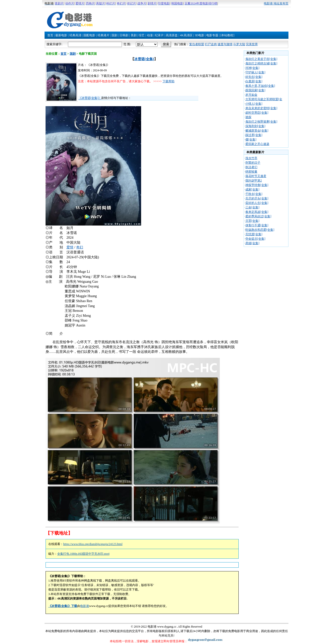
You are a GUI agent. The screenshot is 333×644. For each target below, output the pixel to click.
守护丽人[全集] (255, 72)
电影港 (85, 606)
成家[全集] (252, 189)
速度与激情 (225, 44)
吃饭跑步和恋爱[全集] (260, 230)
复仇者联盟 (197, 44)
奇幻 (80, 247)
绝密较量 (251, 172)
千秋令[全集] (254, 194)
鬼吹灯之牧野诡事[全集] (261, 122)
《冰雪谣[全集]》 (90, 98)
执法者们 (251, 167)
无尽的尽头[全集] (257, 198)
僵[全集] (251, 139)
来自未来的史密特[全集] (261, 108)
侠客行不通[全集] (257, 225)
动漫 (150, 35)
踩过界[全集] (254, 135)
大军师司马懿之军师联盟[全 (264, 99)
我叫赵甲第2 (254, 181)
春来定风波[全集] (257, 212)
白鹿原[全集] (254, 81)
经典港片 (104, 35)
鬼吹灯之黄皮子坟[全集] (261, 59)
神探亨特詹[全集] (257, 185)
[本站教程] (227, 35)
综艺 (142, 35)
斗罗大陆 (239, 44)
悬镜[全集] (252, 243)
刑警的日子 (253, 163)
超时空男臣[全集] (257, 113)
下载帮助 (168, 81)
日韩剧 (124, 35)
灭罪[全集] (252, 221)
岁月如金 (251, 95)
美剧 (134, 35)
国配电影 (89, 35)
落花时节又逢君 (256, 176)
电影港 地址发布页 (276, 3)
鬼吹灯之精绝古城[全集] (261, 63)
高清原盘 (172, 35)
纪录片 (159, 35)
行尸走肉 (211, 44)
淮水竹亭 (251, 158)
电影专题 (212, 35)
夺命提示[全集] (255, 239)
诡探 (248, 117)
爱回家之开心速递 (257, 144)
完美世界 (252, 44)
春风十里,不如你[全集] (260, 86)
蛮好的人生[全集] (257, 203)
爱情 (70, 247)
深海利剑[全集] (255, 126)
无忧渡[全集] (254, 234)
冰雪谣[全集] (144, 59)
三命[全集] (252, 207)
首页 (50, 35)
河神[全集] (252, 68)
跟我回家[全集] (255, 90)
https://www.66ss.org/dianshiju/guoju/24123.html (93, 544)
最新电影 (61, 35)
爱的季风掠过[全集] (258, 216)
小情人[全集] (254, 104)
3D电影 (199, 35)
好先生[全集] (254, 77)
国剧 (114, 35)
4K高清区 (186, 35)
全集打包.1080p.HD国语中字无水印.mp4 (83, 554)
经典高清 (75, 35)
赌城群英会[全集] (257, 131)
